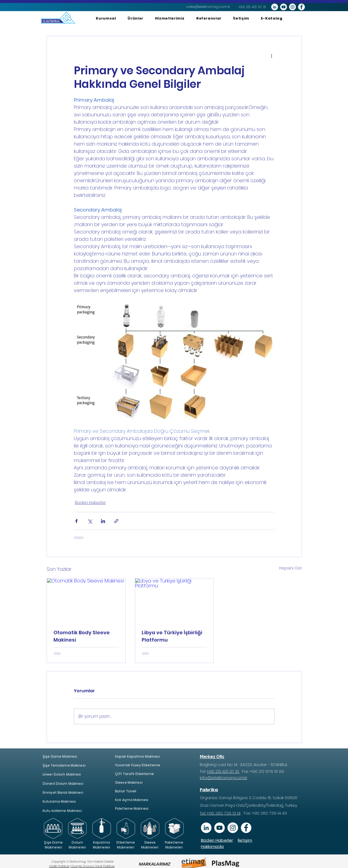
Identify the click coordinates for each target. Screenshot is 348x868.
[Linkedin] (206, 828)
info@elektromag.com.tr (224, 778)
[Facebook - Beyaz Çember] (301, 7)
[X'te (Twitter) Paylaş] (90, 521)
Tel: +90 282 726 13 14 (220, 813)
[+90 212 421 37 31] (252, 7)
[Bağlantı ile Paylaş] (116, 521)
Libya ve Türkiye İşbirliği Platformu (172, 636)
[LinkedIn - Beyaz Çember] (275, 7)
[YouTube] (219, 828)
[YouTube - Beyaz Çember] (284, 7)
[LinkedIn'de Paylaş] (103, 521)
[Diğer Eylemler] (271, 56)
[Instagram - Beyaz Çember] (292, 7)
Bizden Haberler (90, 502)
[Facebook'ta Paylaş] (76, 521)
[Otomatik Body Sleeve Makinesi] (86, 600)
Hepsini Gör (291, 568)
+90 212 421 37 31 (223, 771)
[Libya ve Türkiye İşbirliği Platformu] (174, 600)
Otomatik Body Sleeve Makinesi (82, 636)
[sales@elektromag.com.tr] (208, 7)
